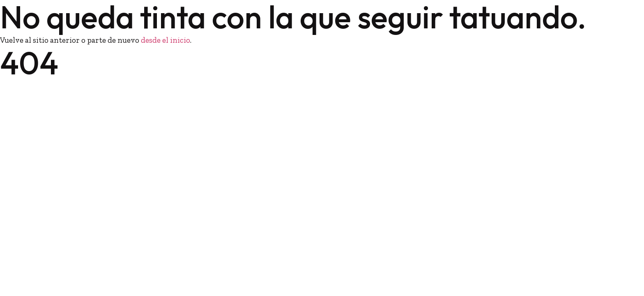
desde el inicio (166, 40)
